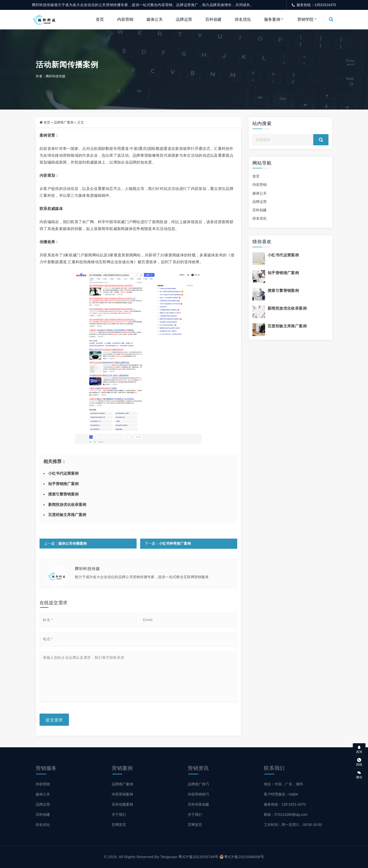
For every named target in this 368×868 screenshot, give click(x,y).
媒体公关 (155, 19)
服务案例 (272, 19)
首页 (100, 19)
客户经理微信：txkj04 (281, 794)
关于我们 (119, 814)
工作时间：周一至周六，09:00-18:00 (293, 825)
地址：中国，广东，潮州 (283, 784)
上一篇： (65, 544)
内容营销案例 (122, 794)
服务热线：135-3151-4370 (285, 804)
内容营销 (125, 19)
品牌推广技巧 (198, 784)
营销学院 (305, 19)
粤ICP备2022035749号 (198, 857)
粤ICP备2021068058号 (242, 857)
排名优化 (243, 19)
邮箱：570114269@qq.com (286, 814)
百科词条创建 (198, 804)
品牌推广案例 (64, 123)
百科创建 (213, 19)
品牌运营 (184, 19)
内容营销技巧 (198, 794)
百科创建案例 (122, 804)
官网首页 (119, 825)
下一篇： (168, 544)
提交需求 (54, 720)
